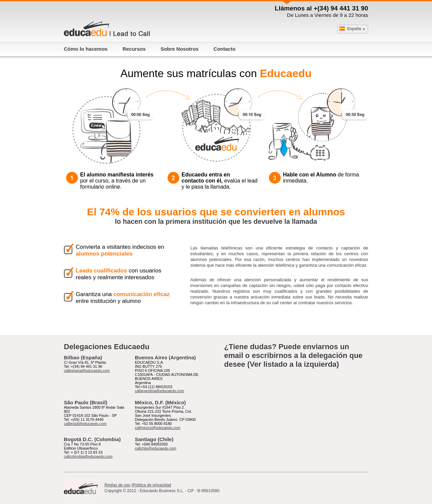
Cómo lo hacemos (86, 49)
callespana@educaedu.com (87, 370)
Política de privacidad (152, 485)
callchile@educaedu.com (155, 448)
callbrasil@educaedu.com (85, 424)
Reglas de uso (117, 485)
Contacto (225, 49)
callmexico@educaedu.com (158, 428)
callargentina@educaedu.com (160, 391)
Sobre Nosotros (180, 49)
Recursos (134, 49)
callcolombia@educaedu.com (88, 456)
